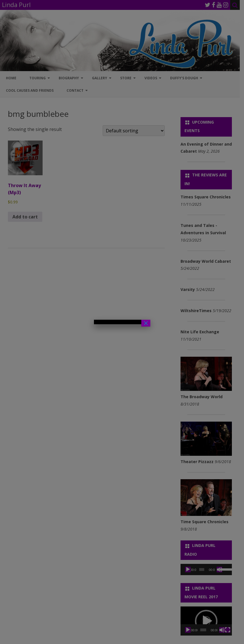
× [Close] (146, 323)
